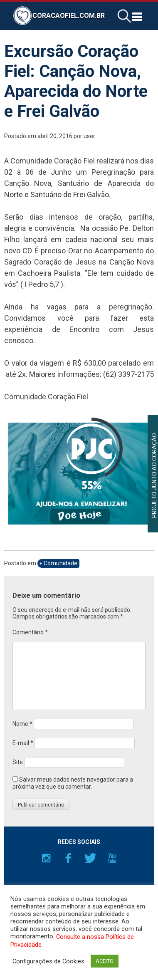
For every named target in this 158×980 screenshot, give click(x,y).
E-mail (23, 743)
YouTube (112, 858)
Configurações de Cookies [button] (48, 961)
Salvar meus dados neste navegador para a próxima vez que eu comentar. (73, 783)
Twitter (90, 858)
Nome (22, 724)
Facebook (68, 858)
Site (18, 762)
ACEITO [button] (105, 961)
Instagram (46, 858)
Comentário (30, 632)
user (89, 136)
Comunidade (60, 563)
